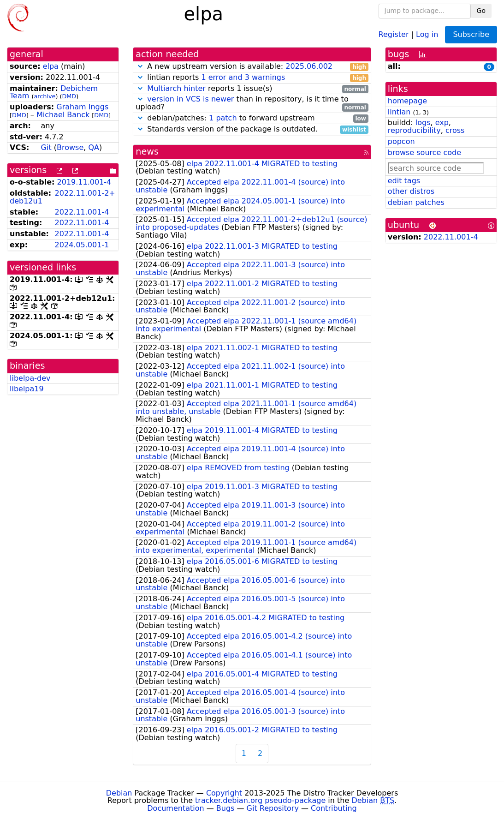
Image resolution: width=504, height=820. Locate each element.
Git (46, 147)
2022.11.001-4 (82, 212)
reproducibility (414, 130)
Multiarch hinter (176, 88)
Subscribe (471, 34)
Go (481, 11)
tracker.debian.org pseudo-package (260, 800)
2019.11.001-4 (84, 182)
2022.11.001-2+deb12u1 (62, 197)
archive (44, 96)
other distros (411, 191)
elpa (51, 66)
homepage (407, 101)
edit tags (404, 181)
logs (423, 123)
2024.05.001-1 (82, 245)
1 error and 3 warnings (243, 77)
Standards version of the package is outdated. (252, 129)
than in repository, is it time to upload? (252, 103)
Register (394, 34)
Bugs (225, 808)
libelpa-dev (30, 378)
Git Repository (273, 808)
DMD (69, 96)
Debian (119, 793)
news (147, 152)
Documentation (175, 808)
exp (442, 123)
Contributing (334, 808)
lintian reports (252, 78)
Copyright (224, 793)
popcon (401, 141)
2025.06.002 (309, 66)
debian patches (416, 202)
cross (455, 130)
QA (94, 147)
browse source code (424, 153)
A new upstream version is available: (252, 67)
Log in (427, 34)
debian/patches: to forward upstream (252, 118)
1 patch (223, 118)
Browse (70, 147)
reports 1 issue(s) (252, 89)
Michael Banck (63, 115)
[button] (140, 66)
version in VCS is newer (190, 99)
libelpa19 (27, 389)
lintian (399, 112)
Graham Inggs (82, 107)
